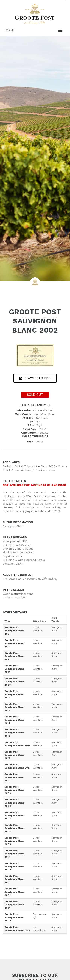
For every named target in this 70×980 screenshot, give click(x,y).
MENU (10, 30)
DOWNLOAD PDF (35, 378)
